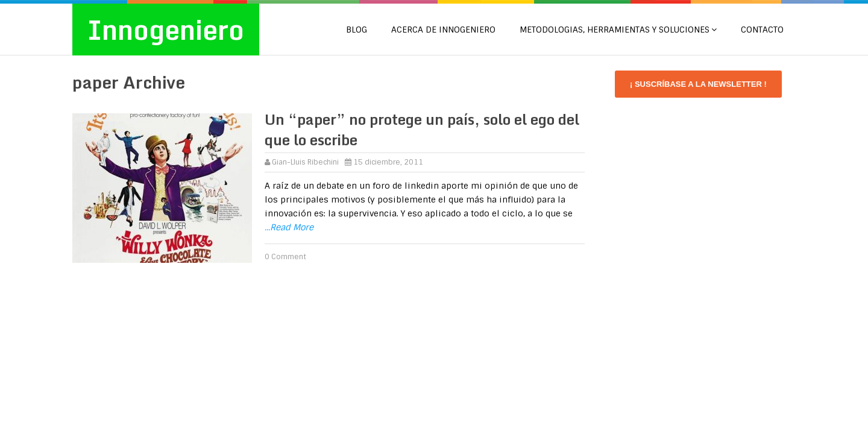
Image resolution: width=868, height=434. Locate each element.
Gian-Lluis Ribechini (305, 162)
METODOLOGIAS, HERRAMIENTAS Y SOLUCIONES (615, 30)
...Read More (289, 227)
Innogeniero (166, 30)
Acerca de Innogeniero (443, 30)
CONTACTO (762, 30)
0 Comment (285, 257)
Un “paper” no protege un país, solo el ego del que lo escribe (422, 129)
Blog (357, 30)
